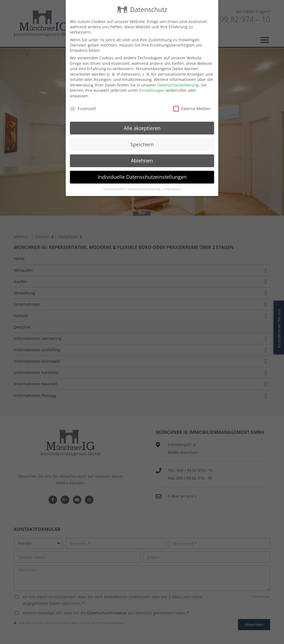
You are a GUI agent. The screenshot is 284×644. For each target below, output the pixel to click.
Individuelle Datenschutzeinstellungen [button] (142, 173)
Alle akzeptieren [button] (142, 124)
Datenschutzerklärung (178, 81)
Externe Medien (192, 105)
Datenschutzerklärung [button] (145, 185)
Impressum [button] (173, 185)
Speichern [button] (142, 140)
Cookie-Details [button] (114, 185)
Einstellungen (152, 86)
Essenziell (83, 105)
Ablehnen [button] (142, 157)
